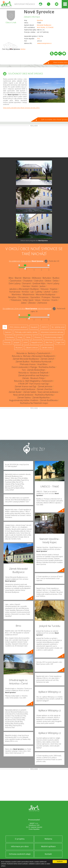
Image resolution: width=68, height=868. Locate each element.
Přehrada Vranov (28, 364)
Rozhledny (10, 337)
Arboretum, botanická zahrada (52, 332)
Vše (5, 327)
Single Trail (60, 342)
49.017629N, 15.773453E (45, 27)
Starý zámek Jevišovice (48, 392)
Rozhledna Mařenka (44, 395)
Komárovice (15, 292)
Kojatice (54, 289)
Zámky (28, 337)
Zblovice (32, 303)
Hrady (20, 337)
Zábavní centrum (32, 348)
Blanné (18, 278)
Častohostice (15, 281)
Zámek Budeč (15, 392)
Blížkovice (37, 278)
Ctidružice (39, 281)
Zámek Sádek (30, 392)
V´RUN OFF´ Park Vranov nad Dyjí (33, 384)
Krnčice (23, 49)
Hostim (35, 286)
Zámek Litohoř (47, 359)
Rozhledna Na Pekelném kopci (34, 403)
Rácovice (56, 297)
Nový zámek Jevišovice (23, 395)
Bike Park (49, 342)
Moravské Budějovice (44, 25)
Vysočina (40, 20)
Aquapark (34, 327)
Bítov (11, 278)
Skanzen (8, 332)
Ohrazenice (23, 297)
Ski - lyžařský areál (58, 327)
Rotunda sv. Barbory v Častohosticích (33, 353)
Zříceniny (37, 337)
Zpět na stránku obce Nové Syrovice (54, 120)
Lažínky (39, 292)
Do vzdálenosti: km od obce (26, 261)
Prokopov (46, 297)
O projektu (20, 839)
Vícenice (46, 300)
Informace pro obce (20, 846)
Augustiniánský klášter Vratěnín (24, 400)
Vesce (38, 300)
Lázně (25, 342)
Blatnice (27, 278)
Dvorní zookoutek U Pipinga (24, 367)
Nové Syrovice (39, 12)
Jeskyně (17, 342)
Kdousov (45, 289)
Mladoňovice (28, 294)
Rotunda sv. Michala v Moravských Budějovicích (33, 356)
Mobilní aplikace (48, 846)
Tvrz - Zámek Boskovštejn (33, 370)
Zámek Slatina (24, 397)
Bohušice (47, 278)
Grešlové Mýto (39, 283)
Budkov (56, 278)
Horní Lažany (53, 283)
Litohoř (47, 292)
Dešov (56, 281)
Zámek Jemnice (45, 386)
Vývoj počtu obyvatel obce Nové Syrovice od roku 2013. (21, 108)
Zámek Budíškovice (49, 400)
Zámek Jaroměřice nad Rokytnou (33, 375)
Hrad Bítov (42, 364)
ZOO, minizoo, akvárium (18, 327)
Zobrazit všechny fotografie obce (34, 241)
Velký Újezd (28, 300)
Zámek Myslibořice (41, 397)
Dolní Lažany (15, 283)
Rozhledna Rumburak (41, 362)
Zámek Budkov (22, 362)
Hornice (26, 286)
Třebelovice (16, 300)
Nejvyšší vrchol (37, 342)
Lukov (55, 292)
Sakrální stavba (47, 348)
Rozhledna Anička (47, 367)
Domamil (26, 283)
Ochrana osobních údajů (20, 854)
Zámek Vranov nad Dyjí (25, 386)
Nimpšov (12, 297)
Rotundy (7, 342)
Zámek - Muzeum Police (33, 378)
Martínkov (16, 294)
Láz (32, 292)
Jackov (43, 286)
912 (39, 39)
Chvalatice (28, 281)
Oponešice (35, 297)
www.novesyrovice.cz (44, 43)
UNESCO (45, 327)
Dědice (48, 281)
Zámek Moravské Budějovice (26, 359)
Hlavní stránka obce (60, 62)
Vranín (54, 300)
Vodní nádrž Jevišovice (25, 389)
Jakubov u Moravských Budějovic (24, 289)
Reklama (48, 839)
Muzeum (19, 348)
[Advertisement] (34, 142)
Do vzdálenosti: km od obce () (27, 309)
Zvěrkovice (42, 303)
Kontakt (48, 854)
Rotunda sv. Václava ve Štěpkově (33, 373)
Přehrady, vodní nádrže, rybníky (26, 332)
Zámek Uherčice (44, 389)
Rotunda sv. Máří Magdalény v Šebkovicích (33, 381)
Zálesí (24, 303)
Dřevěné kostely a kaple (53, 337)
